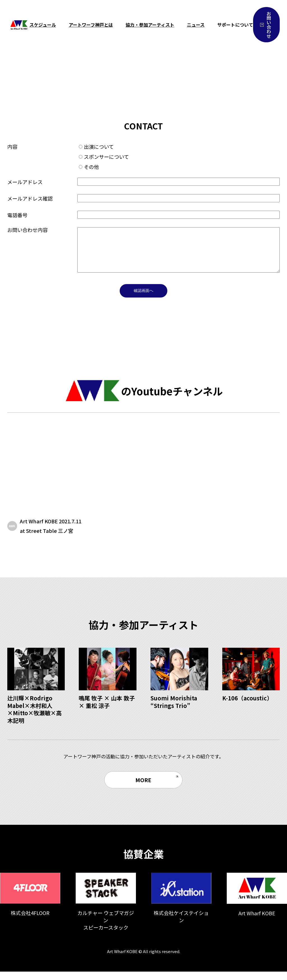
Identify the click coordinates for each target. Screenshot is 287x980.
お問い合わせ (266, 25)
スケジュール (43, 25)
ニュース (196, 25)
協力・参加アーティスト (150, 25)
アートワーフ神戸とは (91, 25)
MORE (143, 788)
